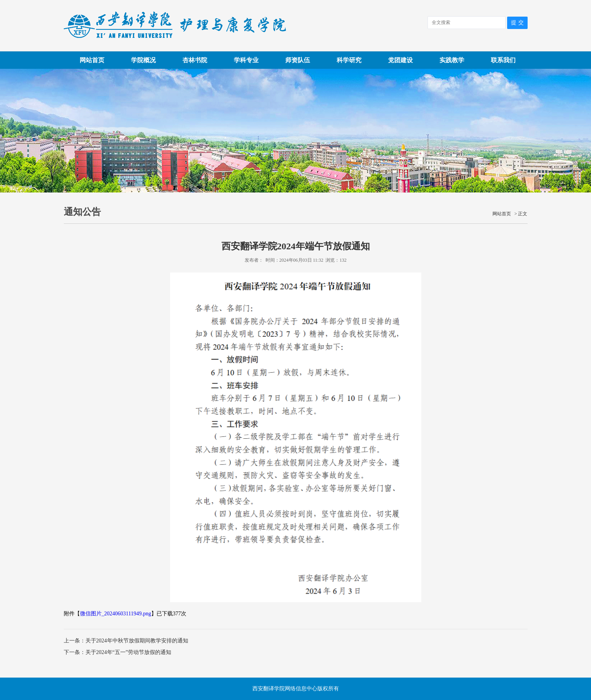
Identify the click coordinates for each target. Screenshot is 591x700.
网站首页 (92, 60)
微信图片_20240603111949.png (116, 614)
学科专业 (246, 60)
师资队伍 (298, 60)
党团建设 (400, 60)
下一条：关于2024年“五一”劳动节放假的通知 (118, 652)
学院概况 (143, 60)
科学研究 (349, 60)
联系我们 (503, 60)
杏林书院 (195, 60)
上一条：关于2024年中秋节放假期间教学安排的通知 (126, 641)
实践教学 (452, 60)
